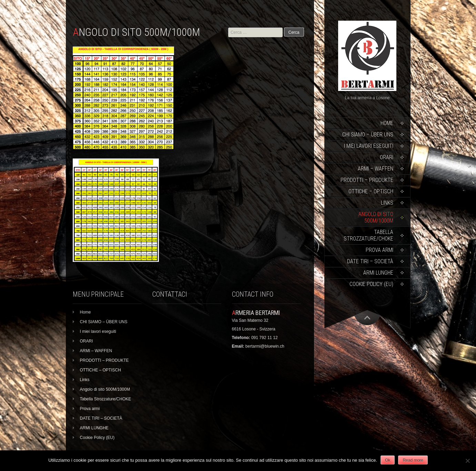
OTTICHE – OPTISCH (371, 191)
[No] (467, 461)
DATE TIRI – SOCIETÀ (370, 261)
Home (387, 123)
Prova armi (379, 250)
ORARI (387, 157)
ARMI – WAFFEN (376, 169)
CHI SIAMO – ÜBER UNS (368, 135)
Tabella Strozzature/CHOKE (368, 235)
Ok (388, 460)
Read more (413, 460)
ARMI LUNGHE (378, 273)
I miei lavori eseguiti (369, 146)
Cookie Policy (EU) (371, 284)
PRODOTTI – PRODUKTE (367, 180)
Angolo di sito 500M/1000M (376, 217)
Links (387, 203)
